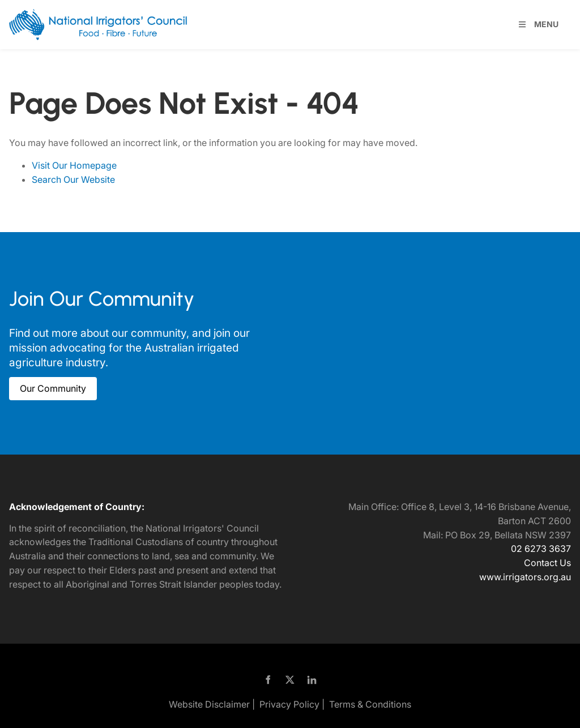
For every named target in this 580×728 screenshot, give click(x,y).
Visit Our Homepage (74, 165)
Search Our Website (73, 179)
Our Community (42, 384)
